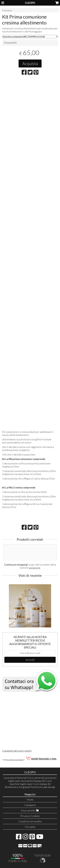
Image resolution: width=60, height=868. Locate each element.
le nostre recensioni (15, 760)
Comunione (7, 10)
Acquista (30, 63)
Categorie (30, 805)
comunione (34, 568)
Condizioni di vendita (30, 821)
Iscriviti (30, 660)
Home (30, 800)
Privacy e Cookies (30, 816)
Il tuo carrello (30, 810)
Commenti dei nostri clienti (17, 751)
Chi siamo (30, 827)
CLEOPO (30, 3)
